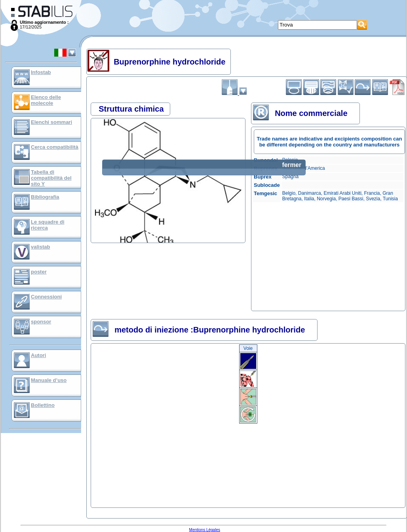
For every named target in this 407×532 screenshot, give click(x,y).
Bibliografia (45, 197)
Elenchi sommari (51, 122)
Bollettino (43, 405)
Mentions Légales (205, 530)
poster (39, 272)
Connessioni (46, 297)
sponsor (41, 322)
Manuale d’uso (49, 380)
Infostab (41, 72)
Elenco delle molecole (46, 100)
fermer (292, 165)
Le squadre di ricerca (48, 225)
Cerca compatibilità (55, 147)
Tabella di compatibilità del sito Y (51, 178)
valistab (40, 247)
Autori (38, 355)
